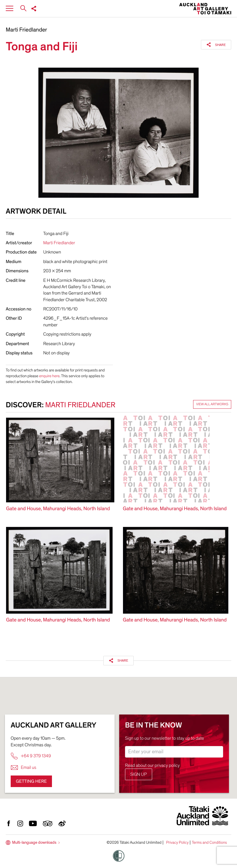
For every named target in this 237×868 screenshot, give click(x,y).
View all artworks (212, 404)
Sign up (139, 774)
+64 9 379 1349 (31, 756)
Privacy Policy (177, 843)
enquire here (49, 376)
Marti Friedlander (26, 30)
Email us (24, 768)
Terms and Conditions (209, 843)
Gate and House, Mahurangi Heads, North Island (58, 509)
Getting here (31, 781)
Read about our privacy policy (152, 765)
